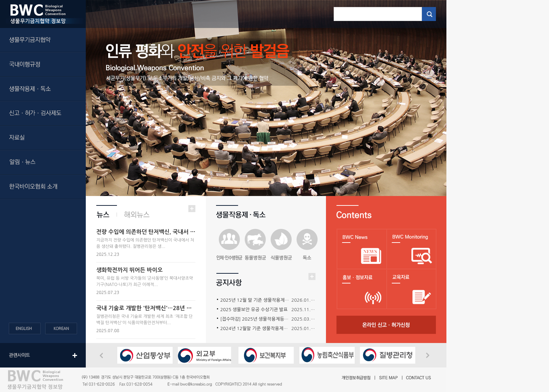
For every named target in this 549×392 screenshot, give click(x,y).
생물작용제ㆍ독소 (43, 89)
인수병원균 (229, 245)
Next (429, 356)
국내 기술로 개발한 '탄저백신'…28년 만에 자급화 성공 (161, 308)
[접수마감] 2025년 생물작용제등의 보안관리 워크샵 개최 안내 (280, 319)
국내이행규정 (43, 65)
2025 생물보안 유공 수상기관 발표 (254, 310)
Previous (103, 356)
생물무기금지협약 (43, 40)
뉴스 (107, 215)
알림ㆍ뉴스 (43, 163)
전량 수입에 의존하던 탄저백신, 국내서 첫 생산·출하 (158, 232)
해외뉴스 (133, 215)
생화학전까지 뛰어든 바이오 (129, 270)
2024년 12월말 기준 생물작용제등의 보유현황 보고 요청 (275, 328)
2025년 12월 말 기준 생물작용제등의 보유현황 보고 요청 (276, 300)
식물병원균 (281, 245)
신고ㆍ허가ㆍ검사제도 (43, 114)
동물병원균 (255, 245)
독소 (307, 245)
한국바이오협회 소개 (43, 187)
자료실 (43, 138)
